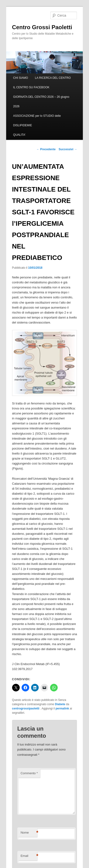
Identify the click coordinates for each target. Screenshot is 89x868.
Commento (29, 773)
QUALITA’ (19, 135)
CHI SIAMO (21, 78)
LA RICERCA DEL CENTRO (53, 78)
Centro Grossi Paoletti (42, 27)
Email (29, 856)
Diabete (60, 704)
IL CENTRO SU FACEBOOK (31, 87)
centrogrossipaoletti (26, 708)
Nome (29, 833)
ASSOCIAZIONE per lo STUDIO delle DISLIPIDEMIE (37, 121)
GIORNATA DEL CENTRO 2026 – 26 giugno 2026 (41, 102)
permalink (62, 708)
